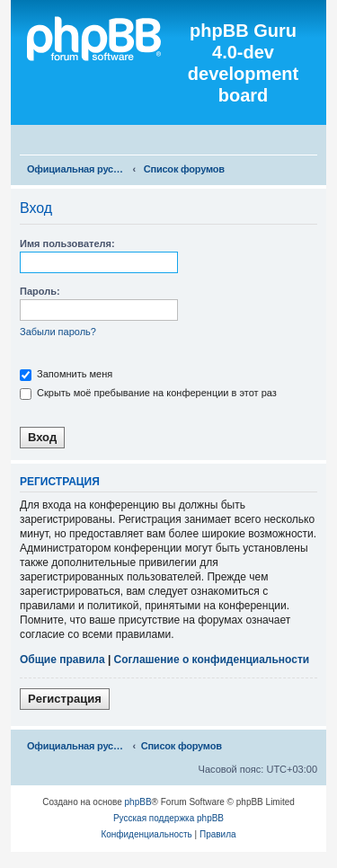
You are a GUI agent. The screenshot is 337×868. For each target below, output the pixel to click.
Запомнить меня (66, 374)
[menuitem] (315, 142)
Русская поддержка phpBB (168, 818)
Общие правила (62, 660)
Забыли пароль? (58, 332)
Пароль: (40, 291)
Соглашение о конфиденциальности (212, 660)
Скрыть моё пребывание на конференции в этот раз (148, 393)
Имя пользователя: (67, 244)
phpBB (138, 802)
